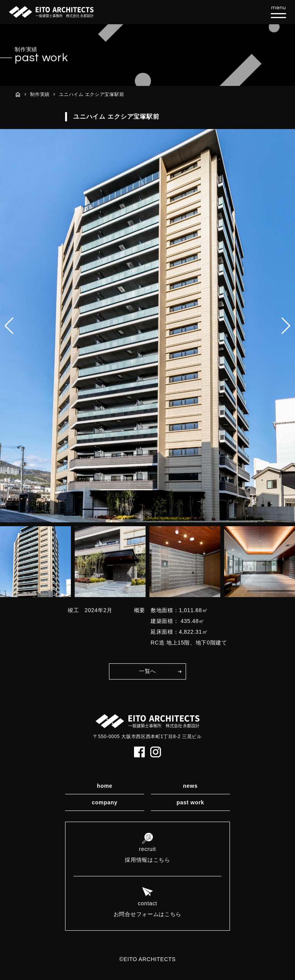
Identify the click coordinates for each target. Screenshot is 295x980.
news (190, 786)
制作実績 (40, 94)
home (105, 786)
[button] (286, 326)
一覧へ (147, 671)
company (105, 802)
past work (190, 802)
